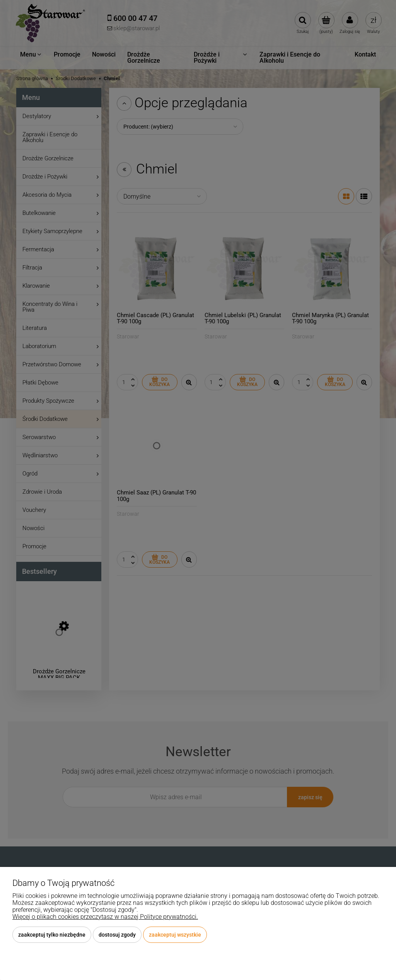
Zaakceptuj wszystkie (175, 935)
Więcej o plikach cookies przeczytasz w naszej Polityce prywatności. (105, 917)
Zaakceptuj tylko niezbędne (52, 935)
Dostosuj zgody (117, 935)
